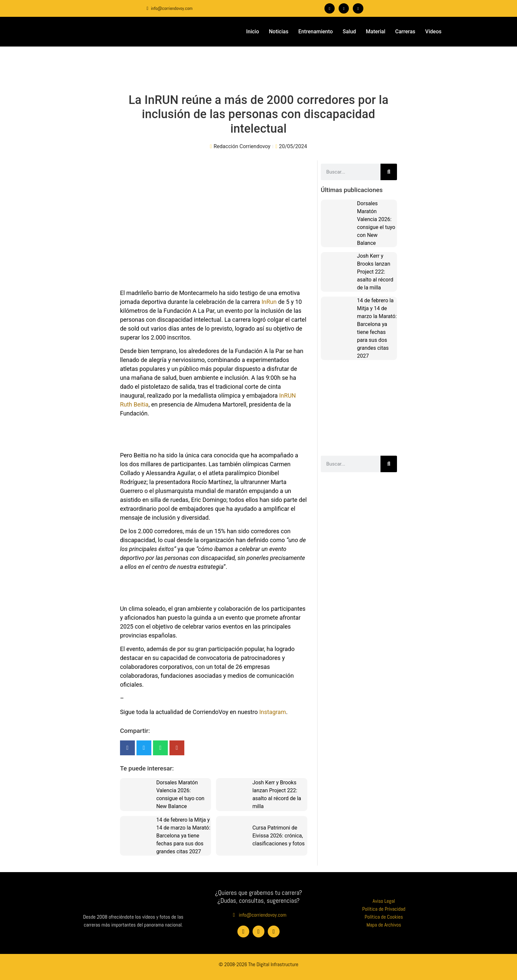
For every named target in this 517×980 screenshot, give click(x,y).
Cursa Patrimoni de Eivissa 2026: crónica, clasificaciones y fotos (278, 836)
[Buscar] (389, 172)
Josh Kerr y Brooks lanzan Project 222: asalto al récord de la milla (375, 272)
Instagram (273, 712)
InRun (269, 302)
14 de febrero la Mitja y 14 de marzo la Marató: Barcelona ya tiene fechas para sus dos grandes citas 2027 (183, 836)
